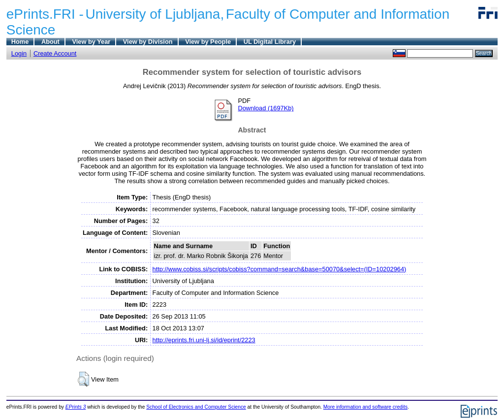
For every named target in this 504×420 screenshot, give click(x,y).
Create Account (55, 53)
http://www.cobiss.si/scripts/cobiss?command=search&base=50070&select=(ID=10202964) (280, 269)
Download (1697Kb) (266, 108)
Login (19, 53)
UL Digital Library (270, 42)
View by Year (91, 42)
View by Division (148, 42)
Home (20, 42)
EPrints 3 (76, 407)
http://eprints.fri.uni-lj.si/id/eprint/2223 (204, 340)
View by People (208, 42)
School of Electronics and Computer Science (196, 407)
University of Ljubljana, (155, 14)
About (50, 42)
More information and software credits (365, 407)
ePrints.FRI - (45, 14)
